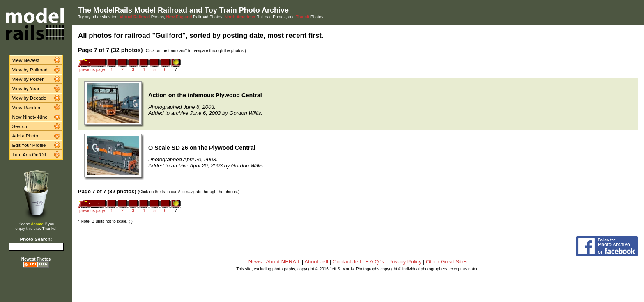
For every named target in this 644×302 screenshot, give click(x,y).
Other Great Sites (447, 262)
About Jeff (316, 262)
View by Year (26, 89)
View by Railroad (30, 70)
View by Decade (29, 98)
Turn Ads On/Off (29, 155)
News (255, 262)
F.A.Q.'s (375, 262)
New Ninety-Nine (30, 117)
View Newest (26, 60)
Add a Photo (25, 136)
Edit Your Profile (29, 145)
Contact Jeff (347, 262)
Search (20, 126)
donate (37, 224)
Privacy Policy (405, 262)
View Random (27, 108)
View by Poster (28, 79)
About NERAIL (283, 262)
